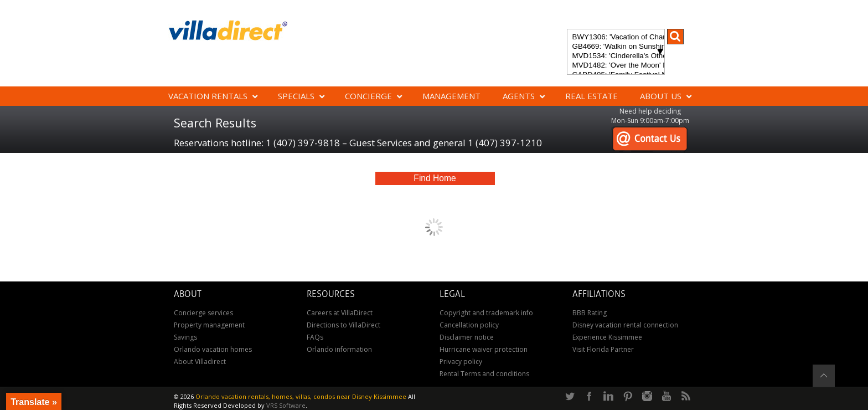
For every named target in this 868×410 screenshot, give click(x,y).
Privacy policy (461, 362)
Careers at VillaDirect (340, 313)
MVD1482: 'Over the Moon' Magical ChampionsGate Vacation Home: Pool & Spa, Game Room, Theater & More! (616, 66)
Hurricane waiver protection (484, 349)
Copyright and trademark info (486, 313)
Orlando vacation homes (213, 349)
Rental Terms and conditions (484, 374)
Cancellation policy (469, 325)
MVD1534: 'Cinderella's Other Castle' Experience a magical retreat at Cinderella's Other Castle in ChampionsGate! (616, 56)
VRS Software (286, 405)
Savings (185, 337)
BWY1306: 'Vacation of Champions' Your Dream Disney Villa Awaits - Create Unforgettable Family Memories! (616, 37)
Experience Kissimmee (607, 337)
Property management (209, 325)
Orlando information (339, 349)
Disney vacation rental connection (625, 325)
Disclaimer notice (467, 337)
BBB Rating (590, 313)
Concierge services (203, 313)
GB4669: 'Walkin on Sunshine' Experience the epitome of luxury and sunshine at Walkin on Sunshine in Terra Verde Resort (616, 47)
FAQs (315, 337)
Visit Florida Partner (603, 349)
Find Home (435, 178)
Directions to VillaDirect (343, 325)
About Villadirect (200, 362)
